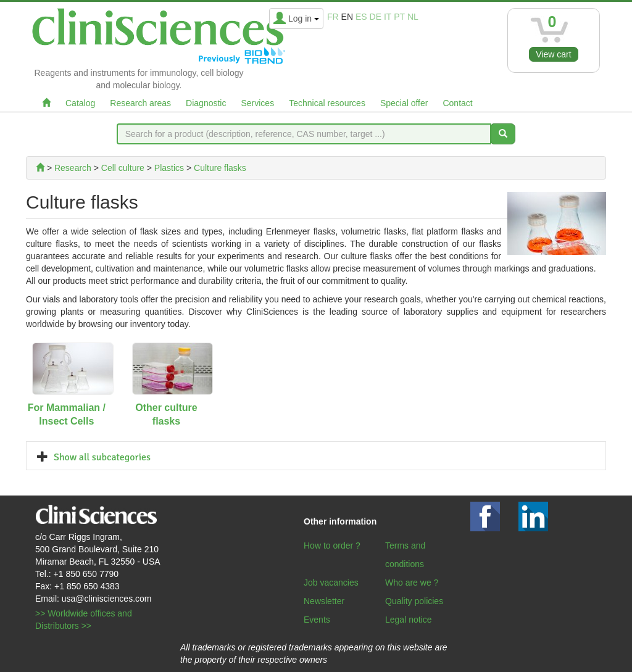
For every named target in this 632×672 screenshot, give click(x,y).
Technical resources (327, 103)
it (388, 17)
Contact (457, 103)
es (361, 17)
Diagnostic (206, 103)
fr (333, 17)
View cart (553, 54)
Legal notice (409, 620)
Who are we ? (412, 583)
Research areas (140, 103)
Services (257, 103)
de (376, 17)
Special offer (404, 103)
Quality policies (414, 601)
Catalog (80, 103)
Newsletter (324, 601)
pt (399, 17)
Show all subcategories (102, 457)
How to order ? (332, 545)
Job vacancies (331, 583)
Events (317, 620)
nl (413, 17)
